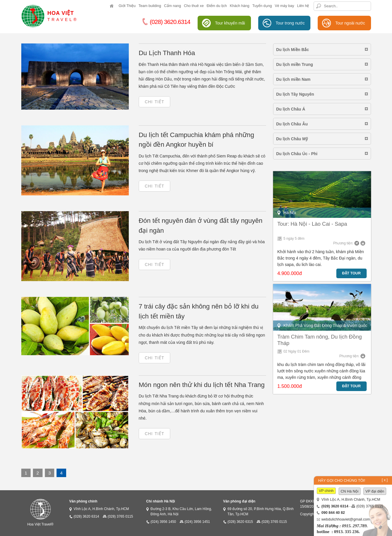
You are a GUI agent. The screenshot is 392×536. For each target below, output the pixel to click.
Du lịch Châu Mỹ (292, 139)
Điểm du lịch (217, 6)
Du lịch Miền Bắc (293, 50)
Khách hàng (239, 6)
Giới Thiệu (127, 6)
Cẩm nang (173, 6)
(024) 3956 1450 (163, 522)
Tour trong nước (290, 23)
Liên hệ (303, 6)
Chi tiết (155, 102)
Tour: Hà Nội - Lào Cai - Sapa (312, 224)
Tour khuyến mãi (230, 23)
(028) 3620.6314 (166, 22)
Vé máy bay (285, 6)
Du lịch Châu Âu (292, 124)
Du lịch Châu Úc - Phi (297, 154)
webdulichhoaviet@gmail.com (346, 519)
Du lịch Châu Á (291, 109)
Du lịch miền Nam (293, 79)
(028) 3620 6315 (240, 522)
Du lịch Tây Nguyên (295, 94)
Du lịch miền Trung (295, 64)
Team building (150, 6)
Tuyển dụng (262, 6)
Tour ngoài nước (350, 23)
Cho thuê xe (194, 6)
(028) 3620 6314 (86, 516)
